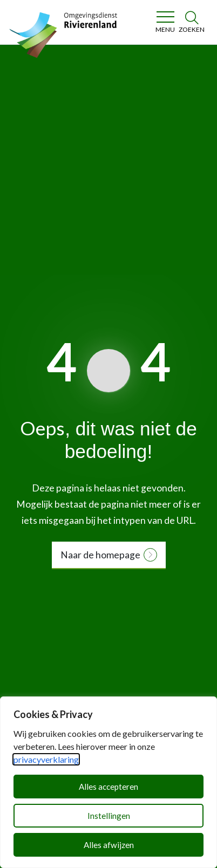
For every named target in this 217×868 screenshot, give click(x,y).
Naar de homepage (100, 555)
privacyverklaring (46, 759)
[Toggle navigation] (165, 22)
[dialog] (109, 782)
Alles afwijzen (109, 845)
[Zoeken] (192, 22)
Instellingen (109, 816)
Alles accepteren (109, 787)
